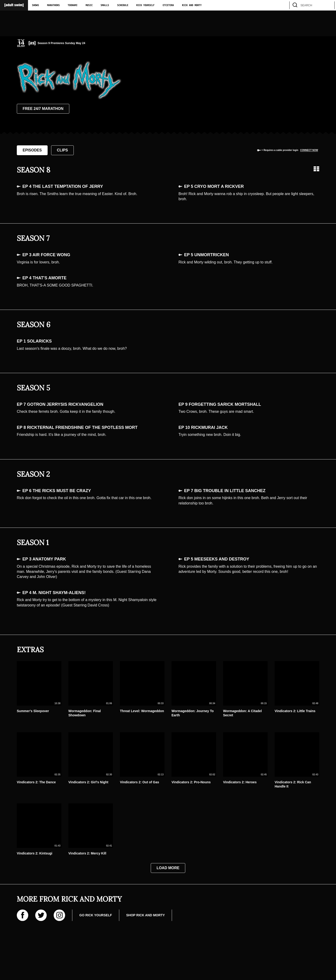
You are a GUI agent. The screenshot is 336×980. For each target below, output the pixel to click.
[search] (329, 5)
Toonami (73, 5)
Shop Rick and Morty (146, 915)
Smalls (105, 5)
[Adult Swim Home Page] (14, 5)
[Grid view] (316, 169)
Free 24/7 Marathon (43, 109)
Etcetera (168, 5)
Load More (168, 868)
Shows (35, 5)
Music (89, 5)
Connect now (309, 150)
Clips (62, 150)
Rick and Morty (192, 5)
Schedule (123, 5)
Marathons (53, 5)
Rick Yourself (145, 5)
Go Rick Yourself (96, 915)
